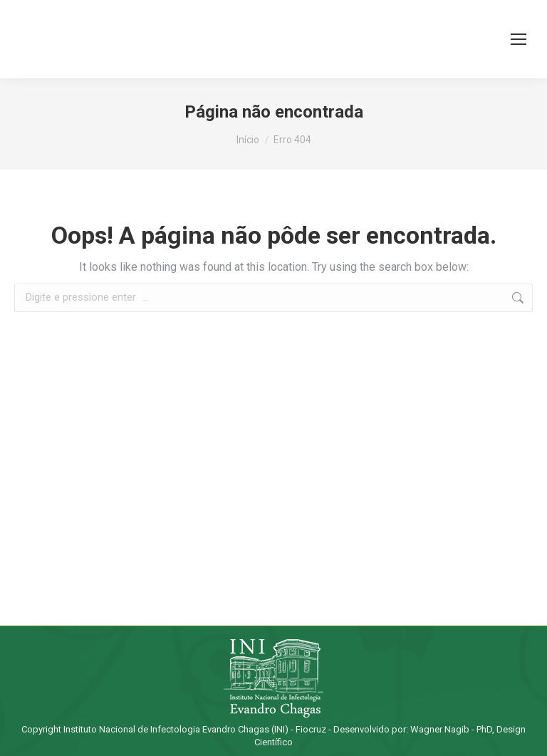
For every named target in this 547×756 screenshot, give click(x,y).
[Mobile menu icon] (519, 39)
